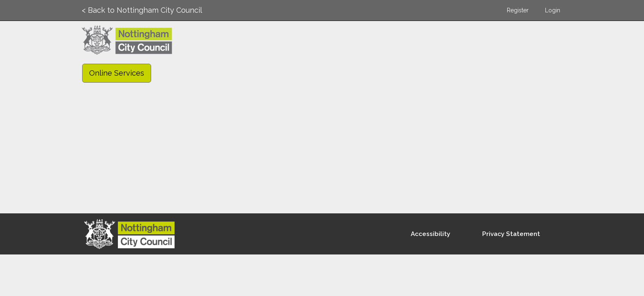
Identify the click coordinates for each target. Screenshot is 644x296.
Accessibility (430, 234)
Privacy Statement (511, 234)
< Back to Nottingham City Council (142, 10)
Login (553, 10)
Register (518, 10)
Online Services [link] (117, 73)
